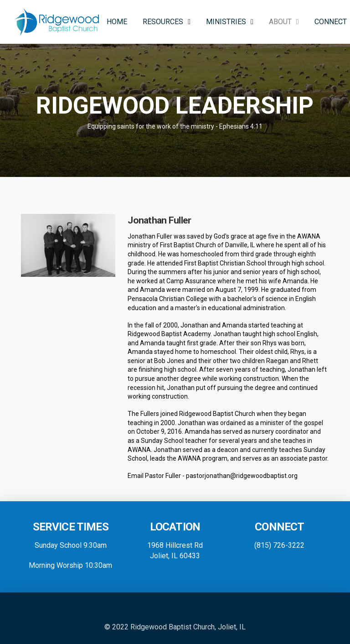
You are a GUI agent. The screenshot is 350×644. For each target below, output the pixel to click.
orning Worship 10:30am (74, 565)
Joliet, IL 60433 (175, 556)
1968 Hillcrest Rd (175, 545)
